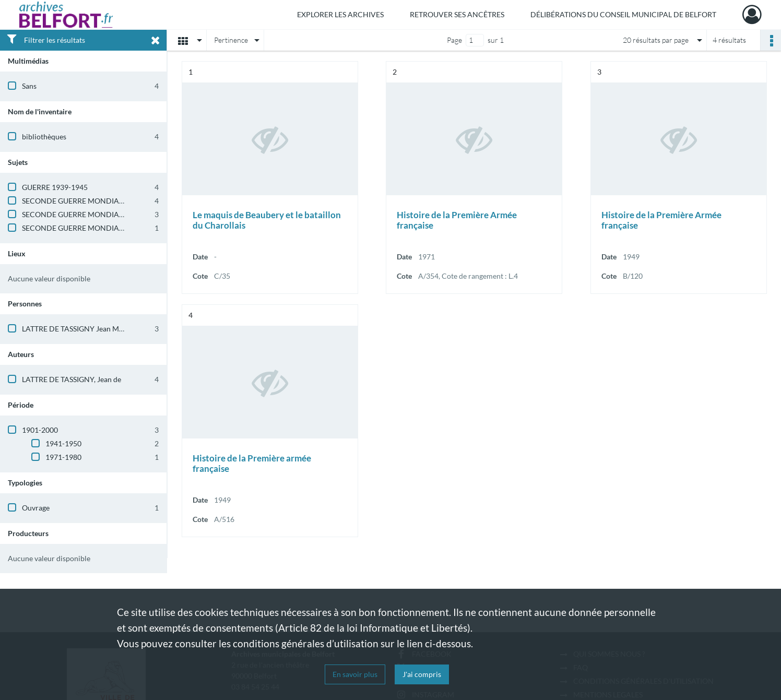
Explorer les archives (340, 14)
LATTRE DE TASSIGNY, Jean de (72, 379)
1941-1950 (63, 443)
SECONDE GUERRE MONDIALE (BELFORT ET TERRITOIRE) (119, 214)
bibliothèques (44, 137)
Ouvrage (36, 508)
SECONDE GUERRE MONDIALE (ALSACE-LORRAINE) (110, 228)
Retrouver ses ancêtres (457, 14)
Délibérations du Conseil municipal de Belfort (623, 14)
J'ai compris (422, 674)
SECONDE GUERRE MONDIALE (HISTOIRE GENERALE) (113, 201)
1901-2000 (40, 430)
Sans (29, 86)
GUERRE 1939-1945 (55, 187)
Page (454, 40)
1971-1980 (63, 457)
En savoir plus (355, 674)
